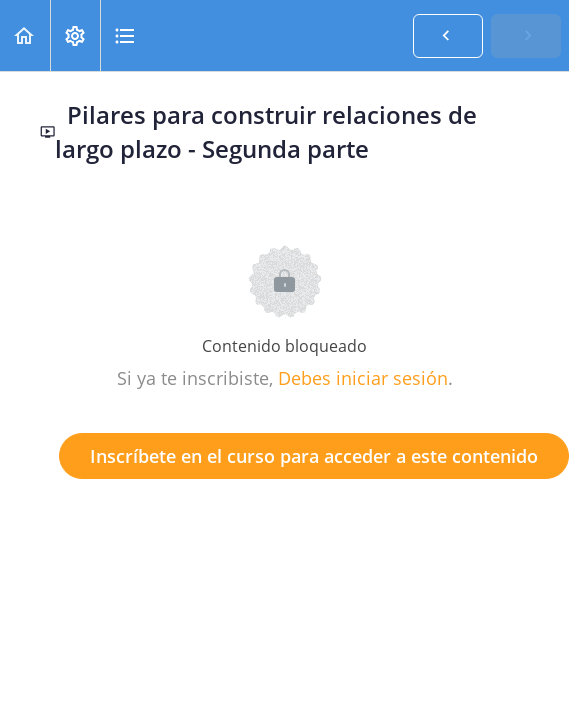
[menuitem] (75, 35)
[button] (25, 35)
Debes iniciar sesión (363, 378)
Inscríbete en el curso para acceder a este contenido (314, 456)
